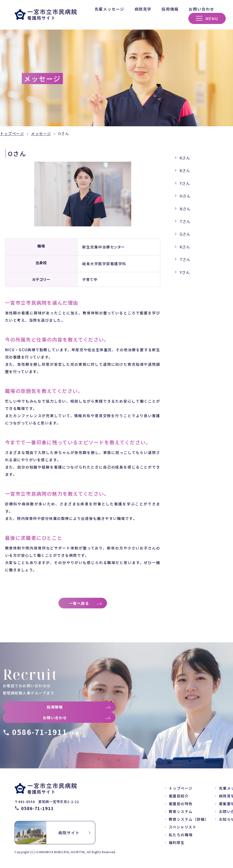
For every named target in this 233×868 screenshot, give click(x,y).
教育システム (181, 813)
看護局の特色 (181, 806)
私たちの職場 (181, 837)
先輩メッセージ (109, 9)
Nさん (185, 209)
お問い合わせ (201, 9)
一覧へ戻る (80, 604)
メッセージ (41, 133)
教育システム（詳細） (189, 821)
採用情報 (170, 9)
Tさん (185, 221)
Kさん (185, 158)
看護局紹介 (179, 798)
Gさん (185, 234)
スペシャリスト (183, 829)
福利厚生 (177, 844)
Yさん (185, 183)
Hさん (185, 196)
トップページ (12, 133)
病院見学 (143, 9)
